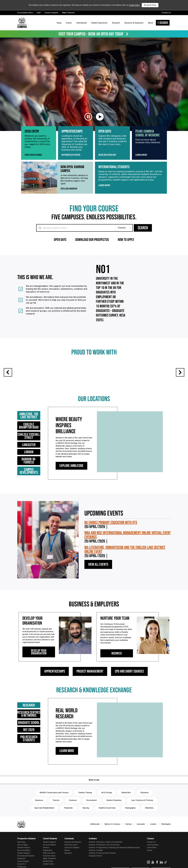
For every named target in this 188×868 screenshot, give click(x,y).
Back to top (94, 792)
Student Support (24, 865)
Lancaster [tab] (33, 459)
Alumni (67, 862)
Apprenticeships (55, 683)
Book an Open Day (107, 169)
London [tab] (33, 466)
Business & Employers (134, 23)
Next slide (180, 387)
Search (162, 23)
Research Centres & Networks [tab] (33, 726)
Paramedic (68, 820)
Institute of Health (96, 862)
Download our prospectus (92, 254)
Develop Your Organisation (39, 664)
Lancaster (141, 836)
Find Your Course (33, 169)
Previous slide (8, 387)
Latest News (152, 859)
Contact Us (166, 13)
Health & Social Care (107, 820)
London (153, 836)
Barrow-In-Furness (112, 836)
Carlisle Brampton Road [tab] (33, 440)
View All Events (98, 576)
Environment (91, 812)
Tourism (56, 812)
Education (144, 804)
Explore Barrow (69, 203)
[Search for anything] (124, 242)
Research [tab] (35, 717)
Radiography (130, 820)
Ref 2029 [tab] (33, 742)
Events (69, 23)
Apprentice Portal (71, 169)
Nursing (86, 820)
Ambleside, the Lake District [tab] (35, 430)
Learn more (141, 169)
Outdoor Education (114, 812)
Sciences (73, 812)
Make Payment (68, 13)
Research (116, 23)
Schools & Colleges (72, 859)
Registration (48, 862)
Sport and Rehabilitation (44, 820)
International (81, 23)
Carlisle (128, 836)
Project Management (90, 683)
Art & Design (107, 804)
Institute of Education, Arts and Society (104, 857)
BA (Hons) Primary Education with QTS (111, 534)
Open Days (60, 254)
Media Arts (126, 804)
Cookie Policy (134, 5)
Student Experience (99, 23)
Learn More (67, 763)
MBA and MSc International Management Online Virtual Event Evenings (128, 547)
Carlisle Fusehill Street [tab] (33, 451)
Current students (51, 13)
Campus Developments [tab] (33, 481)
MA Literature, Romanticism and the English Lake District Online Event (125, 561)
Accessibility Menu (25, 13)
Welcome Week (49, 865)
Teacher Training (85, 804)
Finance (46, 859)
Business (117, 665)
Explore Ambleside (71, 480)
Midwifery (149, 820)
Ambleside (95, 836)
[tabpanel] (106, 458)
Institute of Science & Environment (102, 865)
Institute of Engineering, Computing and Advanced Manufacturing (114, 859)
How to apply (126, 254)
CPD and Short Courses (129, 683)
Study (59, 23)
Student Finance (24, 859)
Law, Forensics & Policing (142, 812)
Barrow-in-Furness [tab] (33, 474)
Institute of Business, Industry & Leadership (105, 854)
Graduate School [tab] (33, 735)
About (151, 23)
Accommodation (24, 862)
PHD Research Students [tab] (33, 749)
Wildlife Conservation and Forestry (54, 804)
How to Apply (23, 857)
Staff (39, 13)
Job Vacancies (153, 857)
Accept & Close (150, 5)
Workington (166, 836)
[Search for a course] (76, 242)
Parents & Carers (71, 857)
